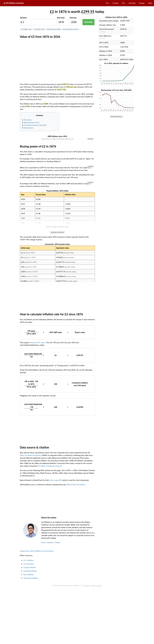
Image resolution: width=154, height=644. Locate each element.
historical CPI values (38, 455)
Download (90, 139)
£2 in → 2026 (26, 29)
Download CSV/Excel (116, 117)
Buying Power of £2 (31, 122)
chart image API (55, 593)
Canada (115, 3)
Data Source (29, 128)
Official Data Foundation (76, 597)
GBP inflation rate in (54, 29)
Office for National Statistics (31, 568)
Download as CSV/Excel (57, 345)
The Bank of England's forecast (50, 578)
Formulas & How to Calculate (35, 125)
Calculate (88, 22)
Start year (61, 18)
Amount (23, 18)
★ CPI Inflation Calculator (14, 3)
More (150, 3)
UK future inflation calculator (71, 29)
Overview (28, 120)
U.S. (107, 3)
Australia (132, 3)
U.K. (124, 3)
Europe (142, 3)
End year (73, 18)
